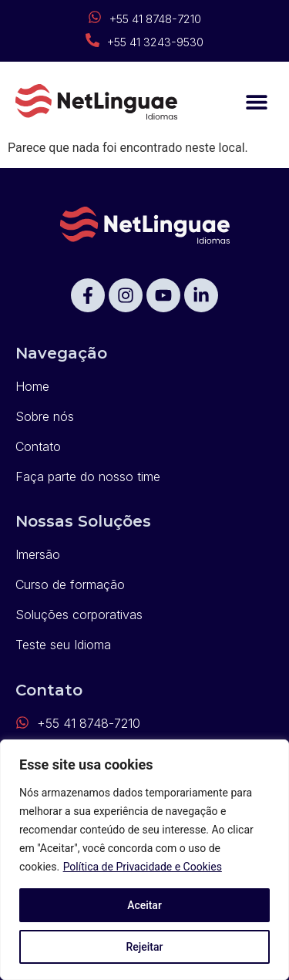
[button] (256, 102)
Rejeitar (144, 947)
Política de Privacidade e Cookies (143, 867)
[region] (144, 860)
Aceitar (144, 905)
